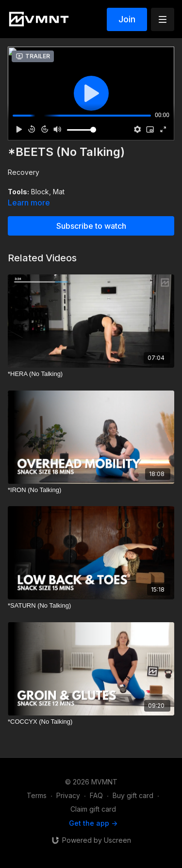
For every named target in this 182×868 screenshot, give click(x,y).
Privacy (68, 795)
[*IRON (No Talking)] (91, 490)
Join (127, 19)
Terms (37, 795)
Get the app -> (93, 823)
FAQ (96, 795)
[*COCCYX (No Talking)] (91, 722)
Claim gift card (93, 809)
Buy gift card (133, 795)
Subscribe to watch (91, 226)
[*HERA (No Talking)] (91, 374)
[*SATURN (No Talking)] (91, 606)
